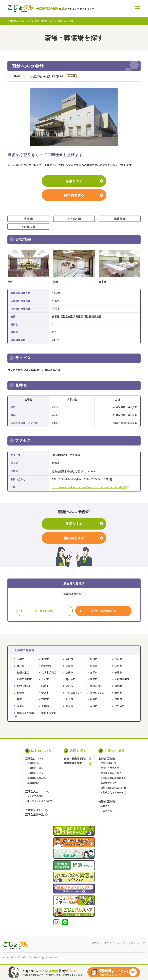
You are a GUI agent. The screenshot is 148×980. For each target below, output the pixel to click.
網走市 (69, 686)
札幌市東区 (23, 672)
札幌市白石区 (24, 679)
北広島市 (119, 706)
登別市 (45, 679)
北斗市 (69, 699)
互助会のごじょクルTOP (19, 21)
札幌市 (21, 693)
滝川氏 (21, 706)
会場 (28, 219)
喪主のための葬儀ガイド (113, 778)
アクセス (28, 226)
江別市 (118, 666)
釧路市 (69, 666)
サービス (74, 219)
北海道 (69, 706)
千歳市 (118, 672)
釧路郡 (118, 686)
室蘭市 (21, 659)
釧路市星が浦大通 (24, 714)
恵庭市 (94, 666)
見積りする (74, 181)
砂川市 (69, 659)
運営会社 (96, 943)
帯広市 (45, 659)
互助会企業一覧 (34, 814)
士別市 (118, 693)
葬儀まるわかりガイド (112, 773)
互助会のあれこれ (36, 778)
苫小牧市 (71, 679)
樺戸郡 (21, 666)
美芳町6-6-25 (97, 693)
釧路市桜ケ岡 (49, 713)
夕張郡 (45, 706)
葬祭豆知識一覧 (109, 763)
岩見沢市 (46, 666)
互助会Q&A (33, 783)
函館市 (94, 679)
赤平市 (94, 672)
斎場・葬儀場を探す (44, 21)
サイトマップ (138, 943)
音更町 (118, 659)
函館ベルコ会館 (72, 594)
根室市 (94, 699)
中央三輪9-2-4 (74, 693)
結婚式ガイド (107, 806)
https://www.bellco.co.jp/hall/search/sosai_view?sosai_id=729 (91, 487)
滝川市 (94, 706)
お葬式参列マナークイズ (113, 792)
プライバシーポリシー (116, 943)
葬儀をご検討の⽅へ (111, 768)
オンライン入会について (40, 801)
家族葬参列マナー (110, 783)
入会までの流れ (35, 796)
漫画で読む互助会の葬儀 (113, 787)
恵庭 (19, 699)
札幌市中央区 (24, 686)
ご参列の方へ (107, 811)
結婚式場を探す (73, 763)
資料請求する (74, 195)
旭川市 (94, 659)
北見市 (45, 686)
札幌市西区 (96, 686)
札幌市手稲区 (49, 672)
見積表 (120, 219)
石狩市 (45, 699)
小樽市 (69, 672)
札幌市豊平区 (122, 679)
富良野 (118, 699)
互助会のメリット (36, 773)
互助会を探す (33, 810)
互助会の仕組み (35, 768)
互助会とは (33, 763)
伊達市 (45, 693)
